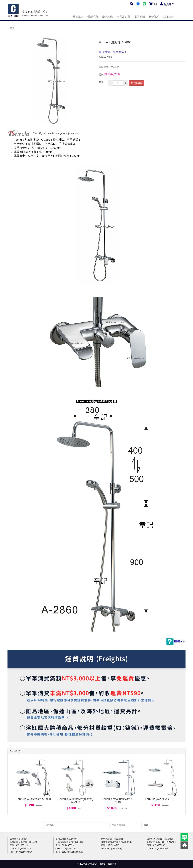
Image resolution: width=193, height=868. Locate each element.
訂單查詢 (169, 17)
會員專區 (169, 4)
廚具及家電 (123, 17)
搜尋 (146, 825)
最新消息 (93, 17)
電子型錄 (139, 17)
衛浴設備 (107, 17)
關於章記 (78, 17)
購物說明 (154, 17)
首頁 (12, 28)
